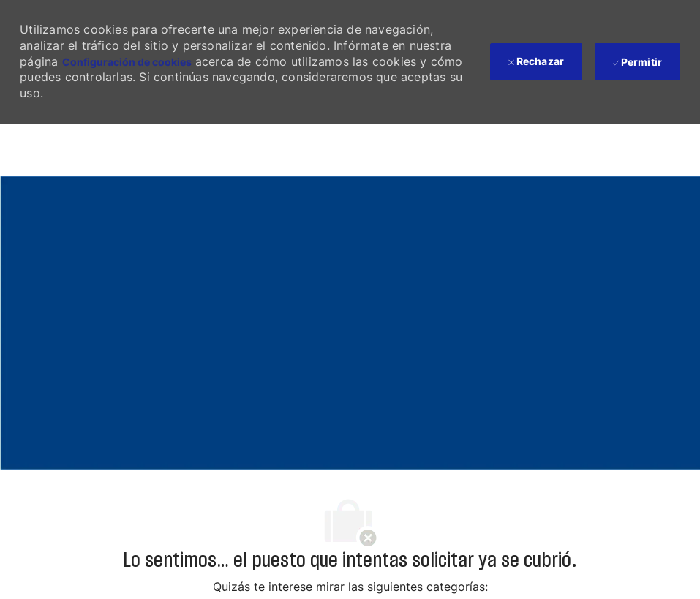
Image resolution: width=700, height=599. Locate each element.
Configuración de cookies (127, 62)
